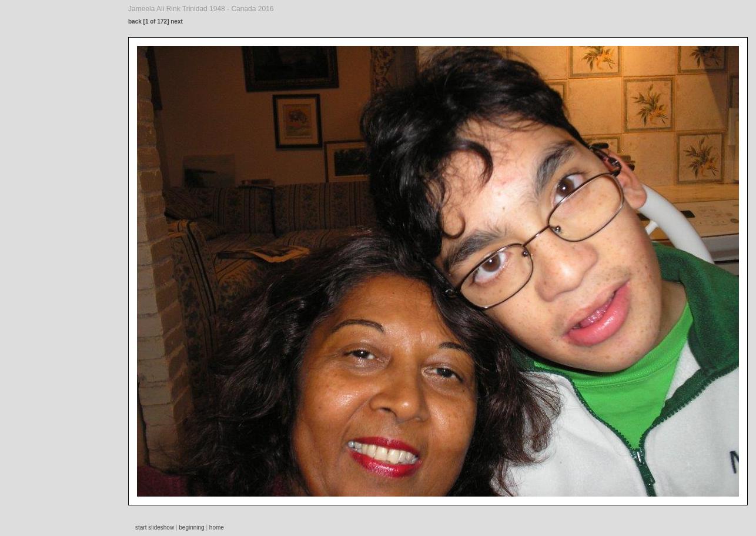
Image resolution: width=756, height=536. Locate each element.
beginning (191, 527)
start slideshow (155, 527)
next (177, 21)
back (135, 21)
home (217, 527)
